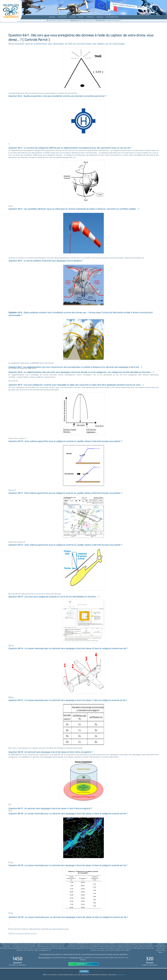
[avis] (73, 17)
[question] (62, 17)
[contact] (100, 17)
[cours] (81, 17)
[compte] (112, 17)
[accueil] (52, 17)
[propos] (90, 17)
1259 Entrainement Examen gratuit (23, 934)
